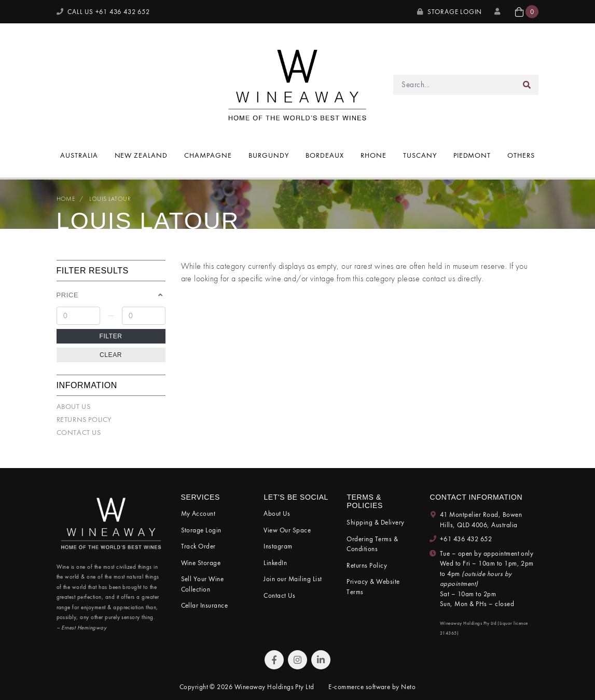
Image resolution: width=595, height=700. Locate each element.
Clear (111, 355)
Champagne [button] (208, 155)
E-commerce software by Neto (372, 687)
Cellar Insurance (205, 605)
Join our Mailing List (293, 579)
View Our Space (287, 530)
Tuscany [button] (420, 155)
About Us (74, 406)
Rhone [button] (373, 155)
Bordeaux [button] (325, 155)
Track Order (198, 546)
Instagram (278, 546)
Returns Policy (84, 419)
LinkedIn (275, 563)
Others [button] (521, 155)
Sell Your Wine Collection (203, 584)
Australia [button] (79, 155)
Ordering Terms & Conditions (372, 544)
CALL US (103, 12)
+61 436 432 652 (466, 539)
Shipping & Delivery (375, 522)
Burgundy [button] (269, 155)
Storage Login (449, 12)
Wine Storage (201, 563)
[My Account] (499, 12)
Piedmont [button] (472, 155)
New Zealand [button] (141, 155)
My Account (198, 513)
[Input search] (454, 85)
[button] (527, 12)
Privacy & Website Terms (373, 587)
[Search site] (527, 85)
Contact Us (79, 432)
